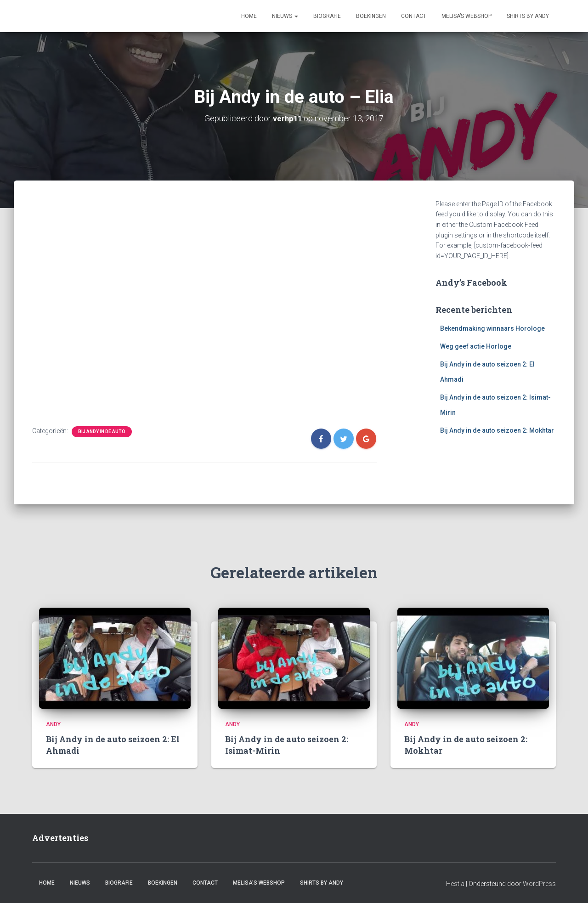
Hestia (455, 887)
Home (249, 16)
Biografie (327, 16)
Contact (414, 16)
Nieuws (285, 16)
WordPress (539, 887)
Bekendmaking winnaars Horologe (492, 328)
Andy (53, 728)
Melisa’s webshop (466, 16)
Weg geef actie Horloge (476, 346)
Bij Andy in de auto (102, 431)
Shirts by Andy (528, 16)
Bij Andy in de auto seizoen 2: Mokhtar (497, 430)
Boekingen (371, 16)
